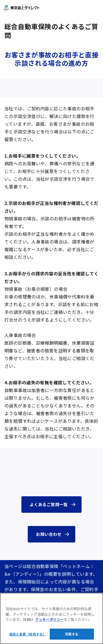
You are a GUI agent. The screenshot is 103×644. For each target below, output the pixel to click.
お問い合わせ (49, 534)
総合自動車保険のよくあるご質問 (51, 31)
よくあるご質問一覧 (49, 504)
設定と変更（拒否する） (28, 634)
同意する (72, 634)
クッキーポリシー (49, 619)
